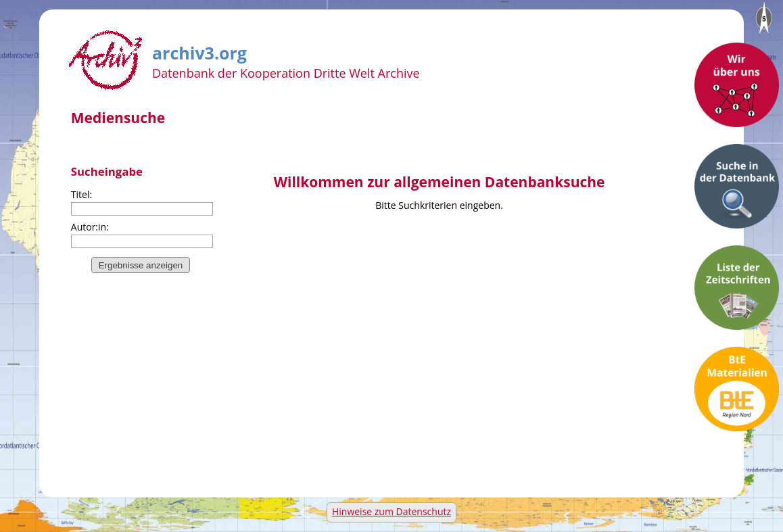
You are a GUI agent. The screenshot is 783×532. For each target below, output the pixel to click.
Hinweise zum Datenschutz (391, 511)
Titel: (81, 194)
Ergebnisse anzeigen (141, 265)
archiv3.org (199, 51)
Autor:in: (90, 227)
